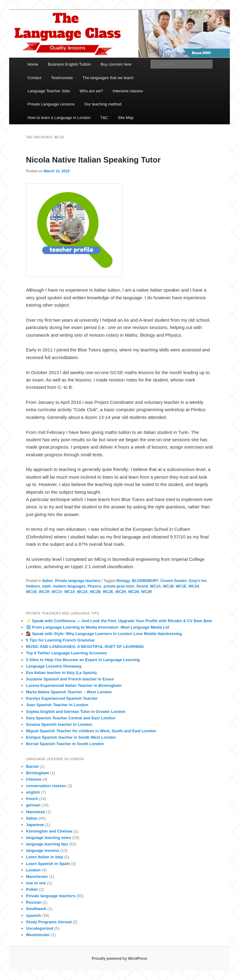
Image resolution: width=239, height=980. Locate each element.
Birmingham (38, 773)
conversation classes (46, 786)
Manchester (37, 877)
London (33, 870)
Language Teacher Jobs (49, 91)
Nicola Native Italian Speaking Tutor (93, 160)
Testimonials (62, 78)
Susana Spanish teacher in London (59, 724)
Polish (32, 889)
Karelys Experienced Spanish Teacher (62, 698)
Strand (142, 586)
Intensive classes (128, 91)
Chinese (34, 779)
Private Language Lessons (51, 104)
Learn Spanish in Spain (48, 864)
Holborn (33, 586)
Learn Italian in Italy (45, 857)
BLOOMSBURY (145, 581)
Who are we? (91, 91)
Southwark (36, 909)
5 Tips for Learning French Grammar (60, 640)
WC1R (44, 592)
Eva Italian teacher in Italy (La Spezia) (61, 673)
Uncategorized (40, 928)
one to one (36, 883)
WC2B (95, 592)
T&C (104, 118)
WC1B (168, 586)
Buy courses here (116, 64)
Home (33, 64)
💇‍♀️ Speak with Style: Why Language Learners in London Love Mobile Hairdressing (104, 634)
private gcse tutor (119, 586)
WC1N (31, 592)
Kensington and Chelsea (49, 831)
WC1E (181, 586)
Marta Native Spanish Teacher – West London (69, 692)
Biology (123, 581)
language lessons (43, 850)
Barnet (32, 766)
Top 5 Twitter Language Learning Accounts (67, 653)
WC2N (134, 592)
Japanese (35, 825)
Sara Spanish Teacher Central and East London (71, 718)
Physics (94, 586)
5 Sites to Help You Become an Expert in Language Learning (83, 660)
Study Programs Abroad (49, 922)
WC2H (121, 592)
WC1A (155, 586)
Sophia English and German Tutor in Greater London (76, 712)
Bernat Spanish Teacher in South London (65, 744)
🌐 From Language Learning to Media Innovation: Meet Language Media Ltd (98, 627)
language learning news (49, 838)
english (33, 792)
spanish (34, 915)
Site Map (126, 118)
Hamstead (35, 812)
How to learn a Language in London (59, 118)
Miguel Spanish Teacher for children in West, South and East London (91, 731)
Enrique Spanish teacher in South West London (71, 737)
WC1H (194, 586)
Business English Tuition (69, 64)
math (46, 586)
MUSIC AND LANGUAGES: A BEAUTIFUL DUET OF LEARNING (85, 647)
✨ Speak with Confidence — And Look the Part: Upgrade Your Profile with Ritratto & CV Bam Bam (119, 621)
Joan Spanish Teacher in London (57, 705)
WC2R (146, 592)
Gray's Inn (198, 581)
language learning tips (47, 844)
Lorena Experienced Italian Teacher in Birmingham (74, 685)
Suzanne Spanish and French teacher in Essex (70, 679)
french (32, 799)
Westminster (38, 935)
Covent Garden (174, 581)
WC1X (70, 592)
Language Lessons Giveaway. (54, 666)
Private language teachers (78, 581)
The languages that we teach (108, 78)
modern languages (69, 586)
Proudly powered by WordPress (119, 959)
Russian (34, 902)
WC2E (108, 592)
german (33, 805)
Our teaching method (103, 104)
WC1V (57, 592)
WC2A (82, 592)
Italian (48, 581)
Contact (34, 78)
